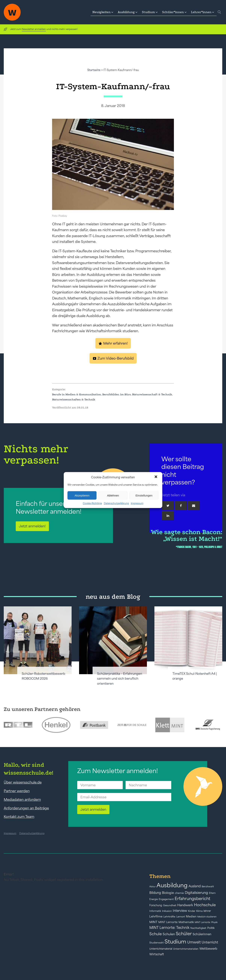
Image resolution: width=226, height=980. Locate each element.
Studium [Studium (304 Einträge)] (175, 942)
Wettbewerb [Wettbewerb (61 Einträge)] (208, 949)
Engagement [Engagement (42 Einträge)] (166, 899)
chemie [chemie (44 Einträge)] (179, 893)
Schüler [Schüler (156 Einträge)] (184, 934)
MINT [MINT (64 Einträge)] (153, 922)
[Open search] (219, 12)
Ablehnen (113, 495)
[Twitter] (168, 506)
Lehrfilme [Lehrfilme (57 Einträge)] (156, 916)
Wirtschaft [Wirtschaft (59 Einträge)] (157, 954)
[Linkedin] (168, 516)
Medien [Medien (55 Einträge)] (191, 916)
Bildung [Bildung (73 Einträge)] (155, 893)
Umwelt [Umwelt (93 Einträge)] (194, 942)
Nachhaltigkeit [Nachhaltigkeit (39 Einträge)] (198, 928)
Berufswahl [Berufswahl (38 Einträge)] (208, 887)
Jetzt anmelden (93, 809)
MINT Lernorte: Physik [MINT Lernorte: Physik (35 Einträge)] (206, 922)
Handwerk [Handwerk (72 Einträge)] (185, 905)
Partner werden (17, 791)
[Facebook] (181, 506)
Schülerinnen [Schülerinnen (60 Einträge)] (202, 934)
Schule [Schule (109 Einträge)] (156, 934)
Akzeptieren (82, 495)
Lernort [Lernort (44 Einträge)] (181, 917)
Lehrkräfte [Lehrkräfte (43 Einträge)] (169, 917)
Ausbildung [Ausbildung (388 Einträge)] (172, 885)
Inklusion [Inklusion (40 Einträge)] (167, 911)
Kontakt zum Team (19, 817)
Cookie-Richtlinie (92, 503)
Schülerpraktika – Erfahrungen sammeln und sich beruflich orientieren (120, 679)
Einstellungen (144, 495)
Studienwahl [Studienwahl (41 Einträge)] (156, 943)
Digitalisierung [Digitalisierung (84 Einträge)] (196, 893)
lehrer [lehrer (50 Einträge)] (207, 911)
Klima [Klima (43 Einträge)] (199, 911)
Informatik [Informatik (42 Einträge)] (155, 911)
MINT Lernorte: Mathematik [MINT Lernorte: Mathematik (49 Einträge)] (176, 922)
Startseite (94, 70)
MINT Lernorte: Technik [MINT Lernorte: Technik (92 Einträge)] (169, 928)
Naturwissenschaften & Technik (74, 399)
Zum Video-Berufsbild (116, 358)
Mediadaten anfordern (22, 799)
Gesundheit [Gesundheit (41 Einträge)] (170, 905)
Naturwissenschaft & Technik (152, 394)
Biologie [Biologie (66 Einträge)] (168, 893)
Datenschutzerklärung (116, 503)
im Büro (125, 394)
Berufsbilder (111, 394)
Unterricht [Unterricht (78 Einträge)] (210, 942)
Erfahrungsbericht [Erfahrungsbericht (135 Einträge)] (192, 899)
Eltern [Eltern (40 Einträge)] (212, 893)
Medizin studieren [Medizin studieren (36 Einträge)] (207, 917)
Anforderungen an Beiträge (26, 808)
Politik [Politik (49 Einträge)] (211, 928)
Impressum (137, 503)
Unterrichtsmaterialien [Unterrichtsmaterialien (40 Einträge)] (186, 949)
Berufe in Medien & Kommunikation (77, 394)
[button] (156, 477)
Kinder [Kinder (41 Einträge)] (192, 911)
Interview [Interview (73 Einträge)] (180, 911)
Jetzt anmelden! (32, 526)
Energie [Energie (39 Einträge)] (154, 899)
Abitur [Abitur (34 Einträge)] (152, 887)
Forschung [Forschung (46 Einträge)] (156, 905)
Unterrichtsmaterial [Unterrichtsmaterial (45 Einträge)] (161, 949)
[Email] (194, 506)
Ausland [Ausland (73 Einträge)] (195, 886)
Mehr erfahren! (116, 343)
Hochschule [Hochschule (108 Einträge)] (205, 905)
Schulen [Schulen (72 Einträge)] (169, 934)
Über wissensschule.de (23, 782)
